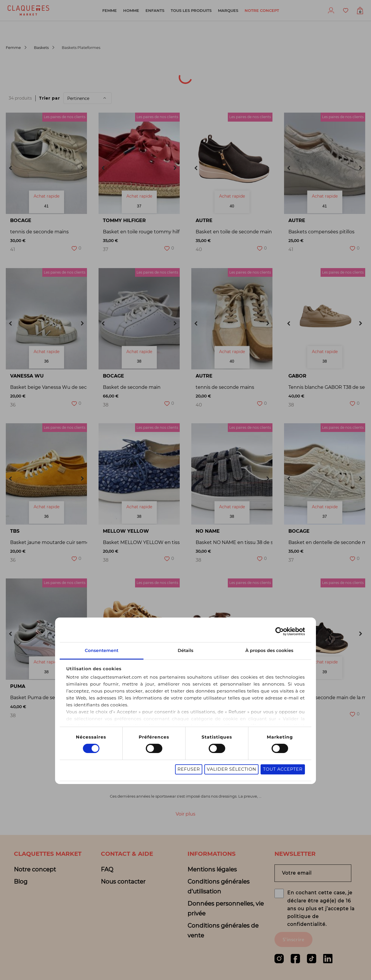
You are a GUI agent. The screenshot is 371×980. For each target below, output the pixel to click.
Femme (110, 10)
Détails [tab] (185, 650)
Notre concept (262, 10)
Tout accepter (283, 769)
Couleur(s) (315, 68)
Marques (228, 10)
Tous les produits (191, 10)
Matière (88, 83)
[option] (46, 163)
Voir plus (185, 814)
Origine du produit (75, 68)
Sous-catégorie (182, 68)
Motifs (198, 83)
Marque (272, 68)
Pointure (232, 68)
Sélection (159, 83)
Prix (122, 83)
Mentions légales (212, 869)
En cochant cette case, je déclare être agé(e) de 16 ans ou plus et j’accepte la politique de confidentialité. (321, 908)
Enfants (155, 10)
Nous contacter (123, 882)
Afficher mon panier (360, 12)
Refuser (189, 769)
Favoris (345, 10)
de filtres (237, 83)
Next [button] (82, 168)
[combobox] (24, 68)
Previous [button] (10, 168)
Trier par (50, 98)
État (54, 83)
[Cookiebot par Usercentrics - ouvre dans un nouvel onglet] (280, 631)
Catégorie (131, 68)
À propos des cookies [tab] (269, 650)
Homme (131, 10)
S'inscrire (293, 939)
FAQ (107, 869)
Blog (21, 882)
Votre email (297, 873)
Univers (19, 83)
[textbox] (20, 68)
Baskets (41, 47)
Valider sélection (231, 769)
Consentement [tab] (102, 650)
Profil (331, 10)
